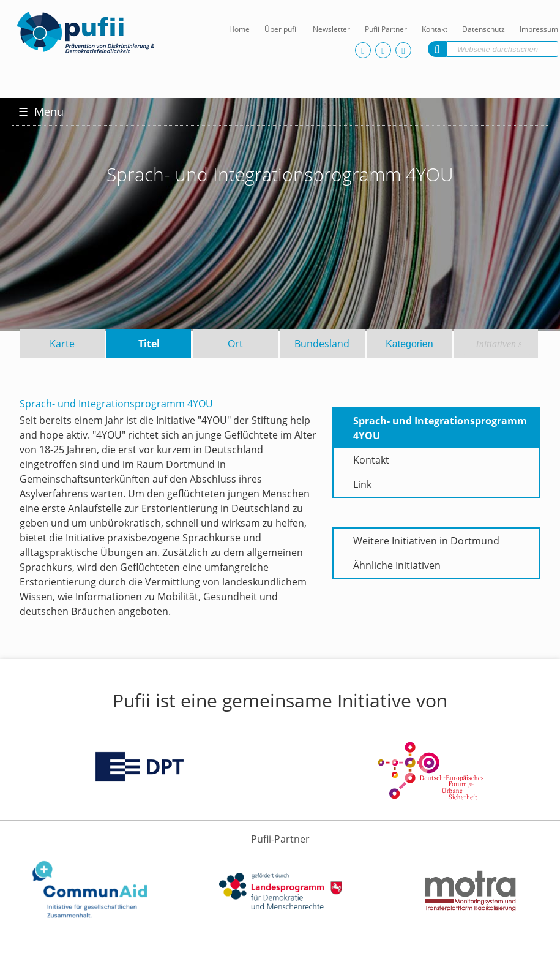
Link (362, 484)
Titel (149, 344)
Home (239, 29)
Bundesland (322, 344)
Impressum (539, 29)
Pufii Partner (386, 29)
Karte (62, 344)
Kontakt (435, 29)
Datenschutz (483, 29)
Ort (235, 344)
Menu (41, 111)
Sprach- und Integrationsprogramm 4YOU (440, 428)
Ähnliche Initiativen (397, 565)
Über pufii (281, 29)
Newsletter (331, 29)
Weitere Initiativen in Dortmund (426, 541)
